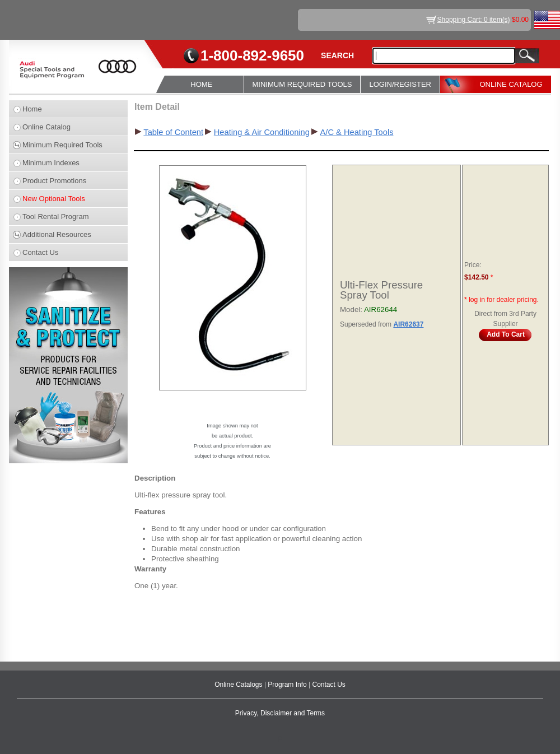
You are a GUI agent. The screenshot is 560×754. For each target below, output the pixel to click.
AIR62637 (408, 324)
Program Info (288, 685)
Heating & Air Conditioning (262, 132)
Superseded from (367, 324)
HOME (201, 84)
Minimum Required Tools (62, 145)
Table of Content (173, 132)
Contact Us (40, 252)
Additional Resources (57, 234)
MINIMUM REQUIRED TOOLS (302, 84)
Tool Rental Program (56, 217)
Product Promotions (54, 181)
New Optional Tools (54, 199)
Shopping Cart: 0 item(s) (474, 20)
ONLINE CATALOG (511, 84)
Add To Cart (506, 334)
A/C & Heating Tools (357, 132)
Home (32, 109)
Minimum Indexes (51, 163)
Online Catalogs (239, 685)
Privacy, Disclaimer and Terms (280, 713)
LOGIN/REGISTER (400, 84)
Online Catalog (46, 127)
